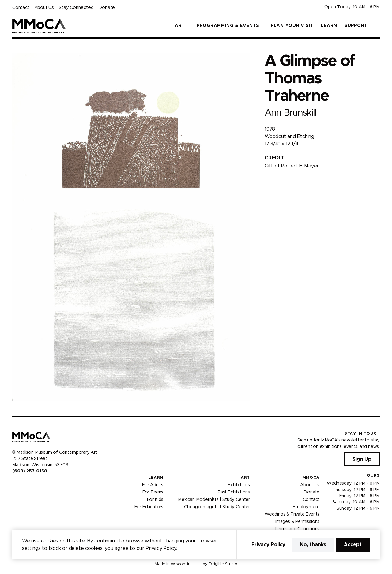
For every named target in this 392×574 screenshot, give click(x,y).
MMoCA (311, 478)
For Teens (153, 492)
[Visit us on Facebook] (15, 484)
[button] (377, 26)
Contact (21, 8)
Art (245, 478)
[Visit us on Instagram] (22, 484)
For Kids (155, 500)
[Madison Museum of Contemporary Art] (39, 26)
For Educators (149, 507)
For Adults (153, 485)
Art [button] (180, 26)
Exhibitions (239, 485)
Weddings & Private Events (292, 514)
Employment (306, 507)
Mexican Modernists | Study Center (214, 500)
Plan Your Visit (292, 26)
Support (356, 26)
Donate (107, 8)
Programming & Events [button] (228, 26)
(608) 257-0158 (30, 471)
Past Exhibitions (234, 492)
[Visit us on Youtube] (29, 484)
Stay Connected (76, 8)
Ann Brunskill (290, 113)
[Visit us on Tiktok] (37, 484)
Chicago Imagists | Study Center (217, 507)
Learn (329, 26)
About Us (44, 8)
